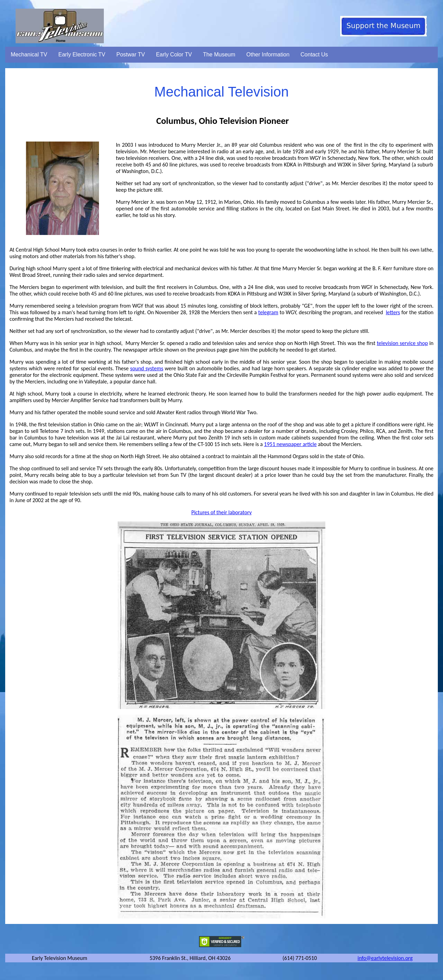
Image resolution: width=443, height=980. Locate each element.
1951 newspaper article (290, 444)
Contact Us (314, 55)
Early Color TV (174, 55)
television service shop (403, 343)
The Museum (219, 55)
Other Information (268, 55)
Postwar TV (130, 55)
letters (393, 312)
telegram (268, 312)
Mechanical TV (29, 55)
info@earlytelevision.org (385, 958)
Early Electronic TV (82, 55)
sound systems (147, 368)
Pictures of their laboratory (222, 512)
